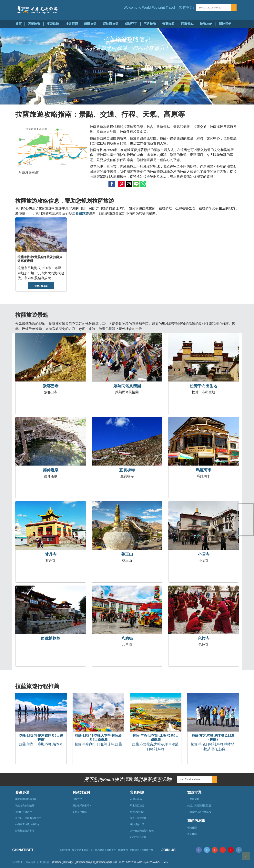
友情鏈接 (44, 862)
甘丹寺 (51, 554)
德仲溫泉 (51, 470)
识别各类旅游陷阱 (25, 806)
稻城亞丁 (131, 24)
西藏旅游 (135, 850)
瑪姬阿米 (204, 470)
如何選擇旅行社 (24, 812)
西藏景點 (187, 24)
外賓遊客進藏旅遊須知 (27, 824)
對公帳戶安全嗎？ (82, 806)
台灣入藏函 (136, 799)
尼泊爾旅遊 (111, 24)
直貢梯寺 (127, 470)
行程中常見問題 (138, 837)
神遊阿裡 (72, 24)
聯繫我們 (123, 850)
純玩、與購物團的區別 (199, 806)
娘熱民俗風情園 (127, 386)
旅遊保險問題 (137, 812)
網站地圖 (31, 862)
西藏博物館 (51, 638)
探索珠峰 (53, 24)
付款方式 (77, 799)
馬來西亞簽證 (137, 806)
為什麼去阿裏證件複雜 (142, 831)
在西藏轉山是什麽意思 (199, 812)
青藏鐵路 (168, 24)
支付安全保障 (80, 812)
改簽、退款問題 (138, 818)
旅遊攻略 (206, 24)
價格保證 (192, 828)
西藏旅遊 (34, 24)
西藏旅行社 (147, 850)
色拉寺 (204, 638)
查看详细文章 (41, 286)
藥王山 (127, 554)
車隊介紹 (88, 850)
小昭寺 (204, 554)
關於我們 (225, 24)
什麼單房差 (193, 799)
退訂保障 (192, 834)
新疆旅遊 (90, 24)
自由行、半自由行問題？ (28, 818)
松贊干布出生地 (204, 386)
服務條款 (100, 850)
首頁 (18, 24)
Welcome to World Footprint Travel (149, 8)
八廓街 (127, 638)
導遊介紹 (77, 850)
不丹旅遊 (150, 24)
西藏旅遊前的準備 (25, 831)
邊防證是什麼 (137, 824)
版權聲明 (111, 850)
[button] (187, 8)
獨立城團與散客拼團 (26, 799)
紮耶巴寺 (51, 386)
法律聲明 (17, 862)
